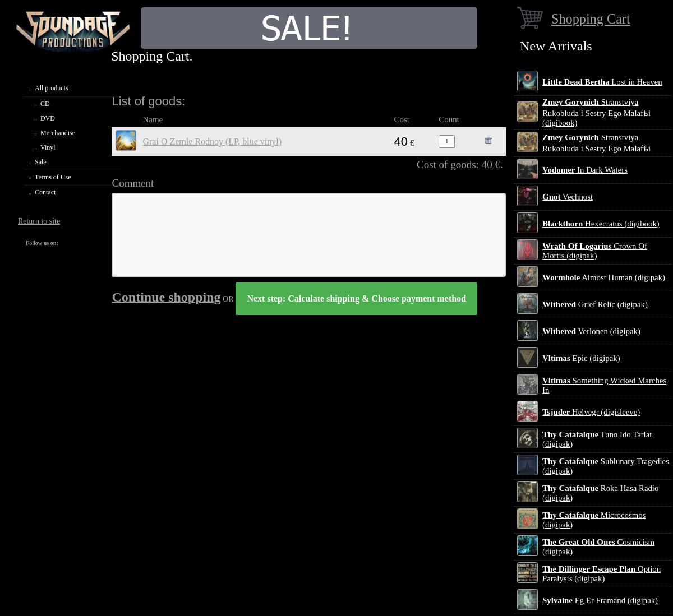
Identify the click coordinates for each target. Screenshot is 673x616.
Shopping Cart (591, 19)
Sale (41, 162)
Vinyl (48, 147)
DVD (48, 118)
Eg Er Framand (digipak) (600, 600)
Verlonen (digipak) (591, 331)
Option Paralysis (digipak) (601, 574)
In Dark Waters (585, 170)
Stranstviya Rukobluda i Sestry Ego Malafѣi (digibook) (596, 112)
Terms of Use (53, 177)
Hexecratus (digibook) (601, 224)
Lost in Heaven (602, 82)
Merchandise (58, 133)
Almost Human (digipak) (604, 277)
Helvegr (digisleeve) (591, 412)
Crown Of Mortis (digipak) (595, 251)
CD (45, 104)
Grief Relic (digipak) (595, 304)
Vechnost (568, 197)
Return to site (39, 221)
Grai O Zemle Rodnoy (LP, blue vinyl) (212, 142)
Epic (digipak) (581, 358)
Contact (45, 192)
